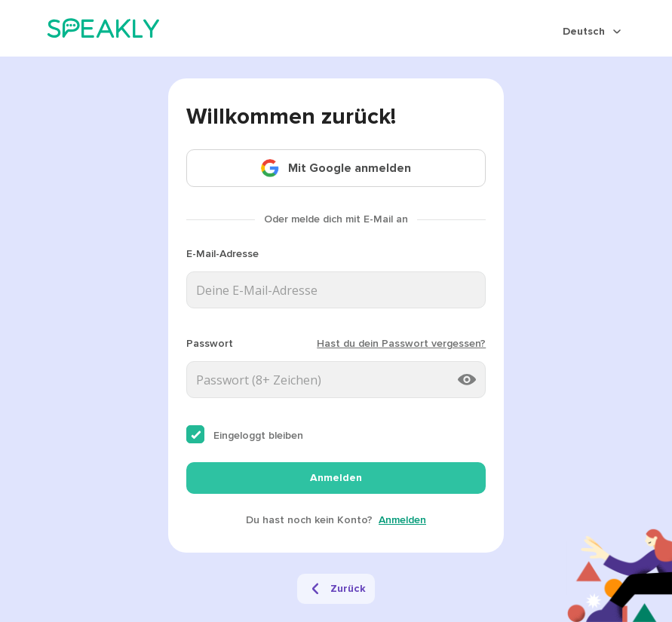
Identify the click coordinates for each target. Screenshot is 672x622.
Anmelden (336, 478)
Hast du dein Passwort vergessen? (401, 343)
